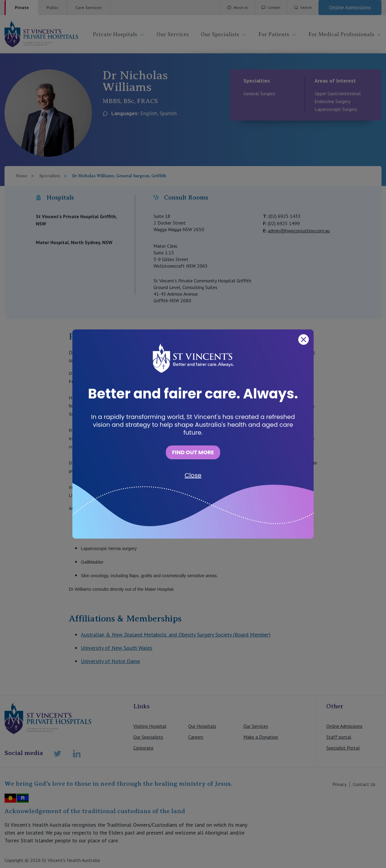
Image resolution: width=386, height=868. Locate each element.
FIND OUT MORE (193, 452)
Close (193, 475)
